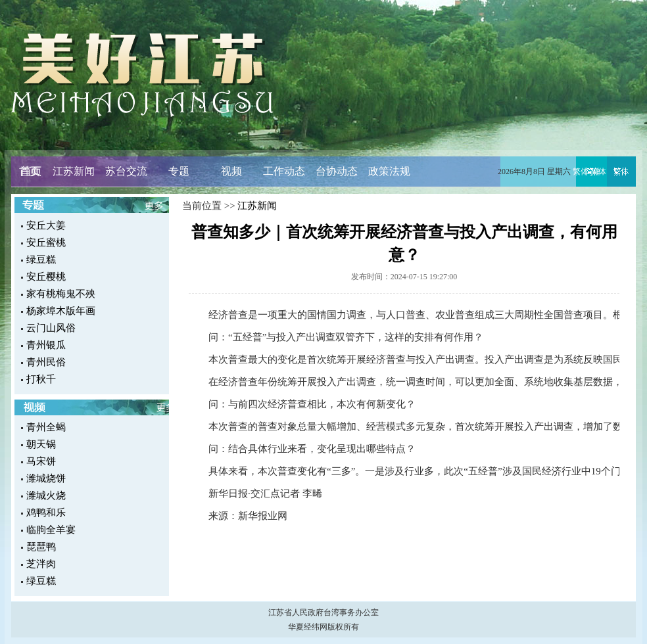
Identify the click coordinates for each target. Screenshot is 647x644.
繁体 (581, 172)
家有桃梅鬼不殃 (61, 294)
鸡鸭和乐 (46, 513)
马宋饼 (41, 461)
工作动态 (284, 171)
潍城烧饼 (46, 478)
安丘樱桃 (46, 277)
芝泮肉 (41, 564)
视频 (231, 171)
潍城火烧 (46, 495)
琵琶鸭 (41, 547)
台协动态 (337, 171)
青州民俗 (46, 362)
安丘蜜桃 (46, 242)
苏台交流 (126, 171)
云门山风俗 (51, 328)
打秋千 (41, 379)
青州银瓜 (46, 345)
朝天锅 (41, 444)
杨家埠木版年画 (61, 311)
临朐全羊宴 (51, 530)
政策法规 (389, 171)
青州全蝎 (46, 427)
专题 (179, 171)
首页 (30, 171)
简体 (598, 172)
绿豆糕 (41, 260)
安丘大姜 (46, 225)
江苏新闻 (74, 171)
